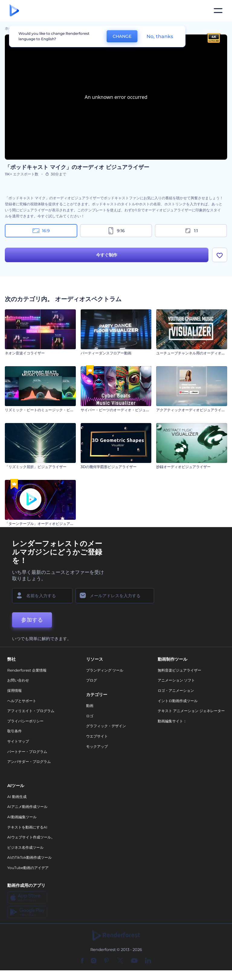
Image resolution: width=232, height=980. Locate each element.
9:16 (116, 231)
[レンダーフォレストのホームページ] (14, 11)
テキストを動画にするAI (27, 827)
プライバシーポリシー (25, 721)
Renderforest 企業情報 (27, 670)
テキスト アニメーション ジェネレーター (191, 711)
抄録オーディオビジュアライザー (183, 467)
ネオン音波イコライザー (25, 353)
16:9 (41, 231)
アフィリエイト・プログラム (31, 711)
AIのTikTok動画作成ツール (29, 858)
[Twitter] (120, 961)
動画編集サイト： (172, 721)
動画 (90, 706)
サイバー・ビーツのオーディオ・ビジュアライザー (122, 410)
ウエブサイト (97, 736)
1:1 (191, 231)
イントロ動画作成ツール (178, 701)
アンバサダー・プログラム (29, 762)
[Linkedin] (148, 961)
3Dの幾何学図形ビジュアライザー (109, 467)
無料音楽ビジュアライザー (179, 670)
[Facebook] (82, 961)
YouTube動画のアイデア (28, 868)
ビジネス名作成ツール (25, 847)
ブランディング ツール (105, 670)
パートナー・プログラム (27, 752)
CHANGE (122, 36)
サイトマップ (18, 741)
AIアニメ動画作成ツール (27, 807)
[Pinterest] (106, 961)
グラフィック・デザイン (106, 726)
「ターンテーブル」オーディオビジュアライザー (45, 524)
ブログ (92, 680)
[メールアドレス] (115, 596)
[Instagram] (94, 961)
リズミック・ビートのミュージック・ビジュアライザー (50, 410)
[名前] (42, 596)
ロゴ (90, 716)
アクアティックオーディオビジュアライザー (192, 410)
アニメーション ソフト (176, 680)
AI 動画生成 (17, 797)
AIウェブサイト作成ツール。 (31, 837)
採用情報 (14, 690)
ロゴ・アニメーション (176, 690)
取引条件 (14, 731)
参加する (32, 620)
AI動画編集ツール (22, 817)
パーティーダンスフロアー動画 (106, 353)
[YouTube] (134, 961)
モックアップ (97, 746)
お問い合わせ (18, 680)
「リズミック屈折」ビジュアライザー (36, 467)
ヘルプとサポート (22, 701)
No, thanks (160, 36)
